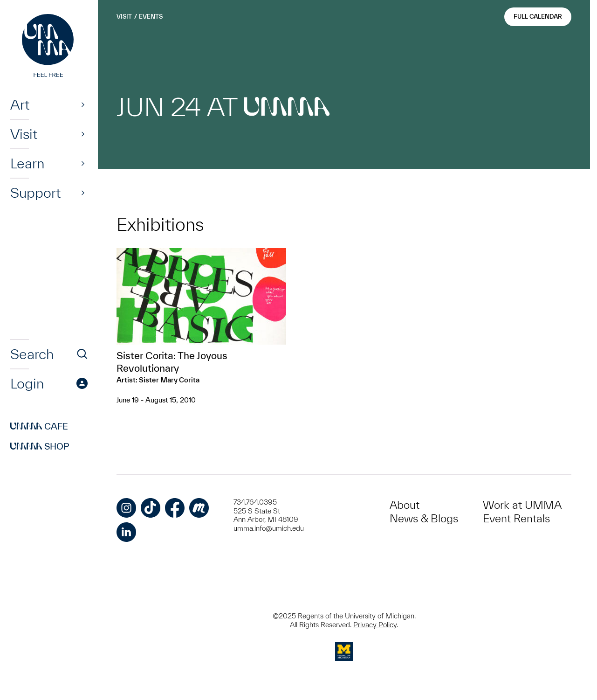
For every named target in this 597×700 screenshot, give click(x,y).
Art (20, 104)
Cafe (39, 426)
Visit (24, 134)
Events (151, 17)
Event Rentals (516, 518)
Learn (27, 163)
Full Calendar (538, 17)
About (405, 505)
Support (35, 193)
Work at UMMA (522, 505)
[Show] (83, 104)
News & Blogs (424, 518)
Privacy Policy (375, 625)
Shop (40, 446)
